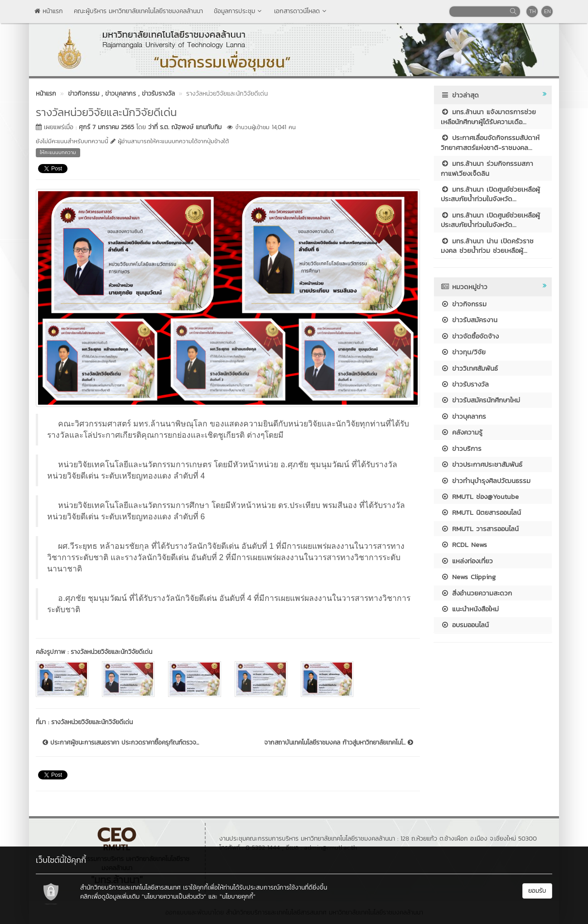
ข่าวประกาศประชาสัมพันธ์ (482, 464)
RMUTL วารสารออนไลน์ (480, 529)
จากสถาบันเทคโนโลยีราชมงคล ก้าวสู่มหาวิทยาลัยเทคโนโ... (339, 743)
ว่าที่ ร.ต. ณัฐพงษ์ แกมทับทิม (185, 127)
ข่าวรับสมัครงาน (469, 320)
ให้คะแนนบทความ (58, 152)
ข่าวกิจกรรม (464, 304)
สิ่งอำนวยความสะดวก (476, 593)
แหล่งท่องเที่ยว (467, 561)
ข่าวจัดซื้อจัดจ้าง (470, 336)
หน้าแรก (49, 11)
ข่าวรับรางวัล (465, 384)
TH (533, 11)
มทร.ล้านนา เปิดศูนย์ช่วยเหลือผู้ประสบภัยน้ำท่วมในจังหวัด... (490, 194)
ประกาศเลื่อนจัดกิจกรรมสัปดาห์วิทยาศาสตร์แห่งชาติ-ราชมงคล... (490, 142)
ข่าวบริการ (461, 448)
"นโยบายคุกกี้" (238, 897)
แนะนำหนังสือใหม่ (470, 609)
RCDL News (464, 544)
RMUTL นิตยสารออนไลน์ (481, 512)
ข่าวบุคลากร (463, 416)
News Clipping (468, 577)
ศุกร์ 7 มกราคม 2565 (106, 127)
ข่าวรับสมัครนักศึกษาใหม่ (480, 400)
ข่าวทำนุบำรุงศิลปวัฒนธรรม (486, 481)
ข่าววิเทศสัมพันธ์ (469, 368)
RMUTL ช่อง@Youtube (480, 496)
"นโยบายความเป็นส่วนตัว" (174, 897)
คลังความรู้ (462, 432)
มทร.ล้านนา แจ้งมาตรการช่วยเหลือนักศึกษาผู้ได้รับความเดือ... (488, 116)
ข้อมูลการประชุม (239, 11)
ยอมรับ (537, 891)
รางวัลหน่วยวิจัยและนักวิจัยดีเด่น (111, 652)
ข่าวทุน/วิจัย (463, 352)
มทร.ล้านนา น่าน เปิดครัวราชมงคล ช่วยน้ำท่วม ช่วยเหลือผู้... (487, 246)
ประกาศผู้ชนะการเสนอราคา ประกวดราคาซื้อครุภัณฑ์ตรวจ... (121, 743)
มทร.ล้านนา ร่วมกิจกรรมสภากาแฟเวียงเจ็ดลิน (487, 168)
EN (547, 11)
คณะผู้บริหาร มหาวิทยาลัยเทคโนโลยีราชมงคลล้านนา (138, 11)
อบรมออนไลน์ (465, 625)
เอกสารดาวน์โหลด (301, 11)
